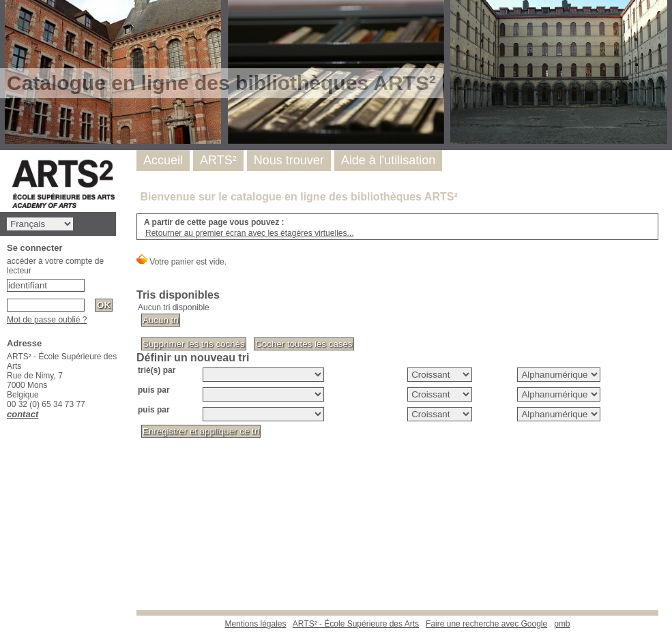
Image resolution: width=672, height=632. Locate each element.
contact (23, 414)
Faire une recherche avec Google (486, 624)
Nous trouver (289, 160)
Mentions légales (255, 624)
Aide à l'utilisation (389, 160)
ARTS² (218, 160)
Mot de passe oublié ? (47, 320)
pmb (562, 624)
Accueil (163, 160)
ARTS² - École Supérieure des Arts (356, 624)
